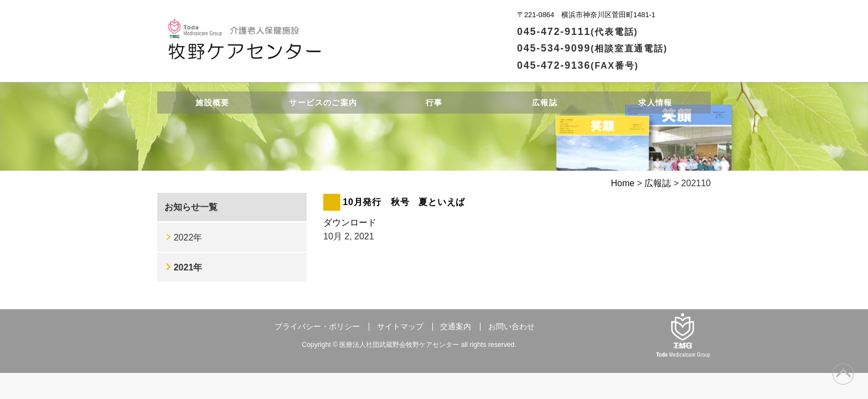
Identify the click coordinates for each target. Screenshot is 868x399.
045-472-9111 (578, 32)
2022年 (188, 237)
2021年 (188, 267)
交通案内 (456, 327)
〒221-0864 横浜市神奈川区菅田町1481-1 (586, 15)
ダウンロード (350, 222)
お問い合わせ (512, 327)
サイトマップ (400, 327)
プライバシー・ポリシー (317, 327)
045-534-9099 (592, 48)
